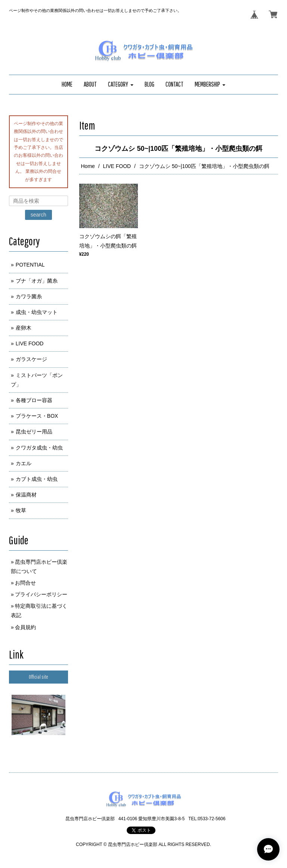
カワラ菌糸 (29, 296)
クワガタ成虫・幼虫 (39, 448)
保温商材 (26, 495)
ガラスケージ (31, 359)
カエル (24, 463)
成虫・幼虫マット (37, 312)
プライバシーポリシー (41, 594)
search (38, 215)
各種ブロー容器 (34, 400)
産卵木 (24, 328)
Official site (38, 677)
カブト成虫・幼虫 (37, 479)
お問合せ (25, 583)
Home (88, 166)
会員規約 (25, 627)
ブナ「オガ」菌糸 (37, 281)
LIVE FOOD (117, 166)
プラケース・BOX (37, 416)
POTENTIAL (30, 265)
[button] (121, 85)
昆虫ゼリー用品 (34, 432)
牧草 (21, 510)
